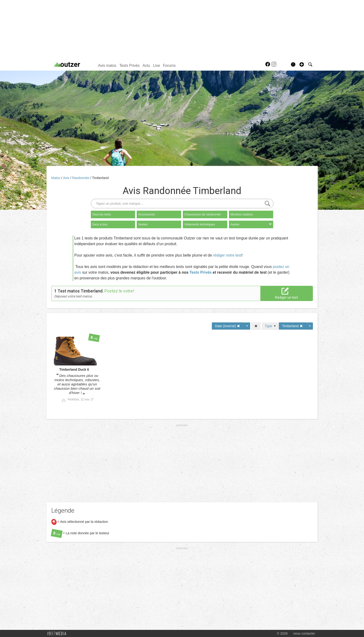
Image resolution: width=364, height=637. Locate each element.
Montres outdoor (242, 214)
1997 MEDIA (58, 634)
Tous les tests (102, 214)
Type (270, 326)
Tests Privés (129, 66)
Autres (251, 224)
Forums (169, 66)
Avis (67, 178)
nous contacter (304, 633)
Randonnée (81, 178)
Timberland (100, 178)
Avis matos (107, 66)
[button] (302, 64)
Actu (146, 66)
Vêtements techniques (200, 224)
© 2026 (282, 633)
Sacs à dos (100, 224)
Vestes (143, 224)
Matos (56, 178)
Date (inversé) (228, 326)
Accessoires (146, 214)
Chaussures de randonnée (202, 214)
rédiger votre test (227, 255)
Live (157, 66)
